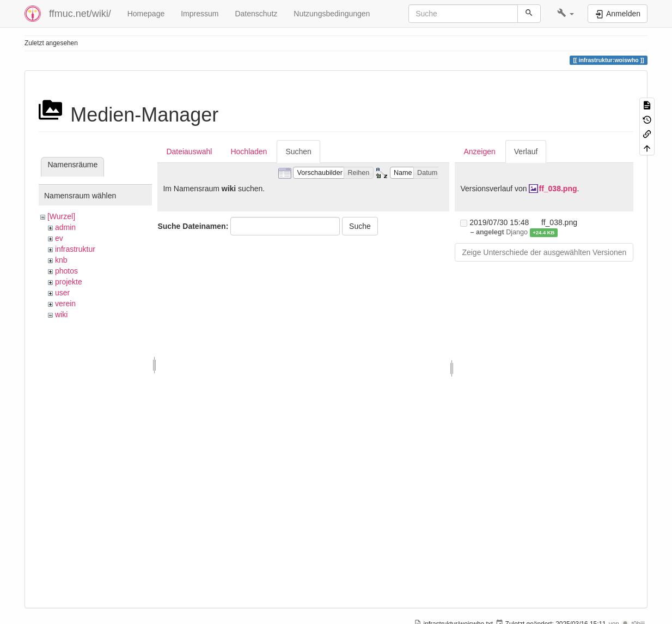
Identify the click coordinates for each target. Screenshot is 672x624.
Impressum (200, 14)
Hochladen (249, 152)
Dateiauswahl (189, 152)
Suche (360, 226)
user (62, 293)
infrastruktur (75, 249)
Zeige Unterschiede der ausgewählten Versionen (544, 252)
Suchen (298, 152)
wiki (61, 314)
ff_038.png (558, 189)
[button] (566, 14)
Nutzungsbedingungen (332, 14)
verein (65, 304)
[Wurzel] (61, 216)
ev (59, 238)
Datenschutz (256, 14)
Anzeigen (479, 152)
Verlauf (526, 152)
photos (66, 271)
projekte (69, 282)
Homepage (146, 14)
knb (61, 260)
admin (65, 227)
